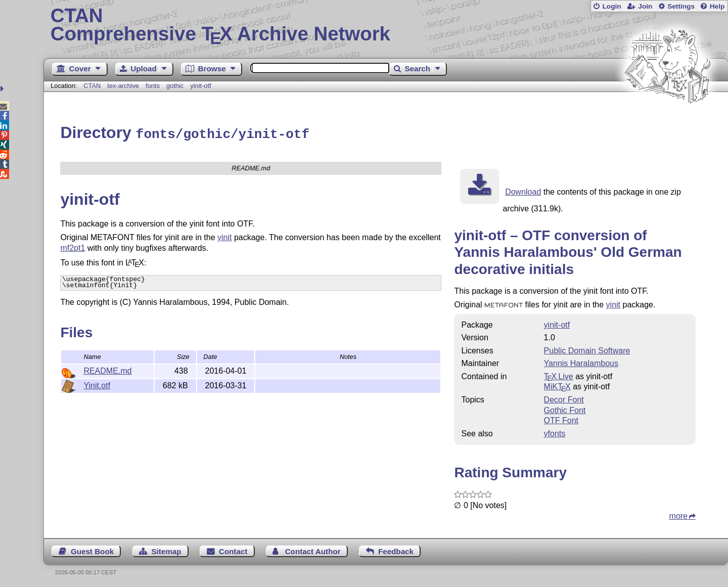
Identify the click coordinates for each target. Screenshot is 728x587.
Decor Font (564, 398)
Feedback (396, 550)
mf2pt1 (73, 246)
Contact (233, 550)
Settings (681, 6)
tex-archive (123, 86)
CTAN (92, 86)
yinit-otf (200, 86)
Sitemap (166, 550)
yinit (224, 236)
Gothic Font (565, 409)
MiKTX (557, 385)
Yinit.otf (97, 384)
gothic (175, 86)
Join (645, 6)
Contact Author (313, 550)
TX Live (559, 375)
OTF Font (561, 419)
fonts (153, 86)
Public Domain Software (587, 349)
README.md (107, 369)
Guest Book (92, 550)
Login (611, 6)
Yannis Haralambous (581, 362)
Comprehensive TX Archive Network (386, 25)
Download (523, 190)
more (678, 514)
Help (717, 6)
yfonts (555, 432)
